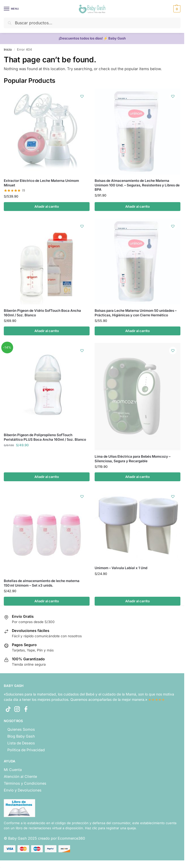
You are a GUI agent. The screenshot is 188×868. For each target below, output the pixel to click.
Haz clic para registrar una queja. (111, 828)
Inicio (8, 50)
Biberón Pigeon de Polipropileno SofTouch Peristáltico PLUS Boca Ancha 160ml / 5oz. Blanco (45, 437)
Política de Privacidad (26, 750)
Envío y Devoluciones (23, 790)
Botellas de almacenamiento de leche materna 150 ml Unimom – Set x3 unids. (42, 583)
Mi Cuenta (13, 770)
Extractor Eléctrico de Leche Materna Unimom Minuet (41, 183)
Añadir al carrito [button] (47, 206)
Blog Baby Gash (21, 736)
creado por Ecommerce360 (61, 838)
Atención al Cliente (20, 776)
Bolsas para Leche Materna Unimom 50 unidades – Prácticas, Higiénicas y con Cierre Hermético (136, 313)
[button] (176, 9)
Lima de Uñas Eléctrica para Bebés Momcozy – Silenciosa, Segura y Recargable (133, 459)
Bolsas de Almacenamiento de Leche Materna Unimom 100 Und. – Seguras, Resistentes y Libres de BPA (137, 185)
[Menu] (11, 9)
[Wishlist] (82, 96)
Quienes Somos (21, 729)
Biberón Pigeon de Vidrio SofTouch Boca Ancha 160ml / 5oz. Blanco (42, 313)
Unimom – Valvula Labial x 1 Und (121, 568)
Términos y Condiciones (25, 783)
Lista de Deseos (21, 743)
